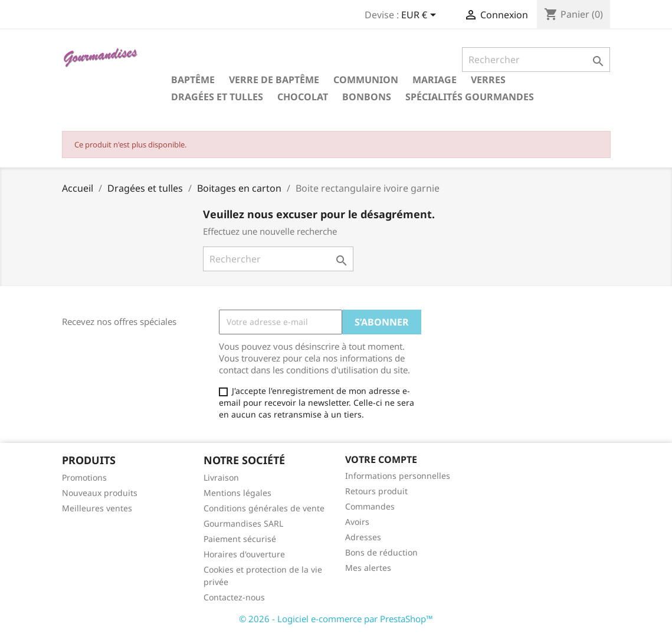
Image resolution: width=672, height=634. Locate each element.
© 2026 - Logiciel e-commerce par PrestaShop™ (336, 619)
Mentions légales (237, 493)
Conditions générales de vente (264, 508)
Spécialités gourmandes (470, 97)
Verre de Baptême (274, 80)
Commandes (370, 506)
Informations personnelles (398, 476)
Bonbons (367, 97)
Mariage (435, 80)
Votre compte (381, 459)
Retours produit (376, 491)
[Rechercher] (536, 60)
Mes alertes (368, 568)
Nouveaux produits (100, 493)
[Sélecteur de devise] (421, 16)
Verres (488, 80)
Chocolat (303, 97)
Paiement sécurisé (240, 539)
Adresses (363, 537)
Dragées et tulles (217, 97)
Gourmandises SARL (243, 523)
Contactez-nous (234, 597)
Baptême (193, 80)
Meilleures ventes (97, 508)
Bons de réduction (381, 552)
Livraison (221, 477)
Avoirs (357, 522)
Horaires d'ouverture (244, 554)
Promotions (84, 477)
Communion (366, 80)
